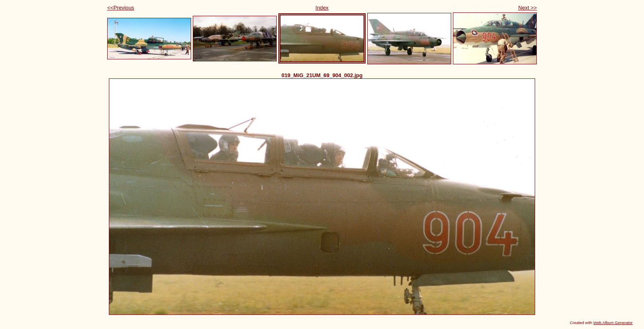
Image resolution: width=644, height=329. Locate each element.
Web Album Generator (613, 323)
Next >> (527, 8)
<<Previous (121, 8)
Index (322, 8)
